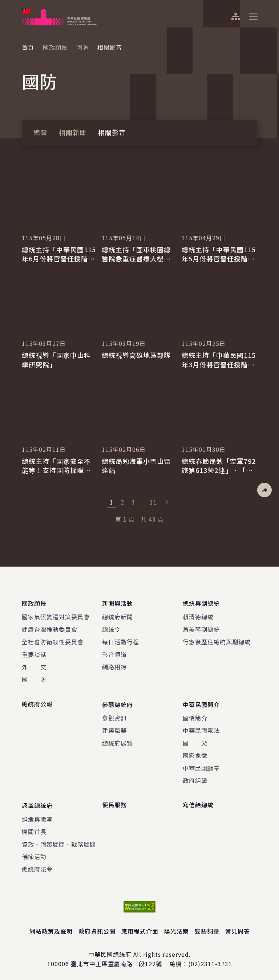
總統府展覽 (118, 741)
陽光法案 (177, 928)
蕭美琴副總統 (201, 628)
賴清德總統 (198, 616)
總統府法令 (37, 866)
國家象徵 (195, 753)
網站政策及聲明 (51, 928)
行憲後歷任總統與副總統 (217, 641)
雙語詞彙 (207, 928)
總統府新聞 (118, 616)
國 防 (34, 678)
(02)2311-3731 (210, 961)
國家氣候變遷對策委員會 (56, 616)
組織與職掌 (37, 816)
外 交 (34, 666)
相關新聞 (73, 132)
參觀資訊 (114, 716)
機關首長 (34, 828)
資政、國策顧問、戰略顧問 (59, 841)
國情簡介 (195, 716)
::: (5, 4)
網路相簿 (114, 666)
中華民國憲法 (201, 728)
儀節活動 (34, 853)
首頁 (28, 47)
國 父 (195, 741)
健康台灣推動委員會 (50, 628)
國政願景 (55, 47)
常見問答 (238, 928)
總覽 (40, 132)
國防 (82, 47)
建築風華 (114, 728)
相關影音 (112, 132)
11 (153, 502)
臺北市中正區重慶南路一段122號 (116, 961)
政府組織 (195, 778)
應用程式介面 (140, 928)
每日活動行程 (121, 641)
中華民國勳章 (201, 766)
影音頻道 (114, 653)
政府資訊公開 (97, 928)
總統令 (111, 628)
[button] (264, 490)
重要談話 (34, 653)
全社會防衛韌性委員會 (53, 641)
